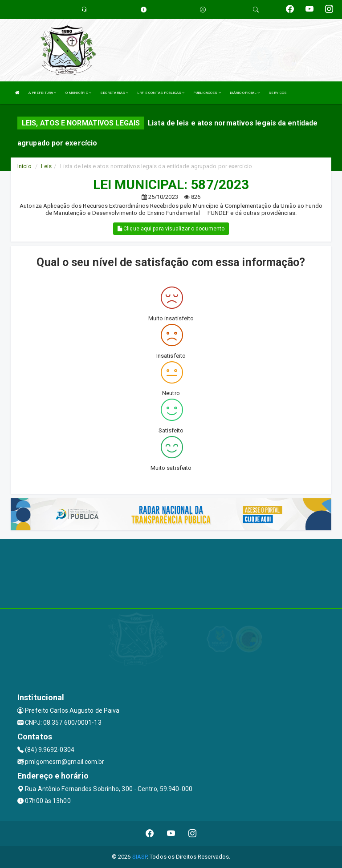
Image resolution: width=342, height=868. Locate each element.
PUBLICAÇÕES (207, 93)
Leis (46, 166)
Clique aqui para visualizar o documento (171, 229)
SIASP (140, 857)
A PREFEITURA (42, 93)
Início (24, 166)
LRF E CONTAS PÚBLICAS (161, 93)
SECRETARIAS (114, 93)
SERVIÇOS (278, 93)
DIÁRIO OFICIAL (245, 93)
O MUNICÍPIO (78, 93)
